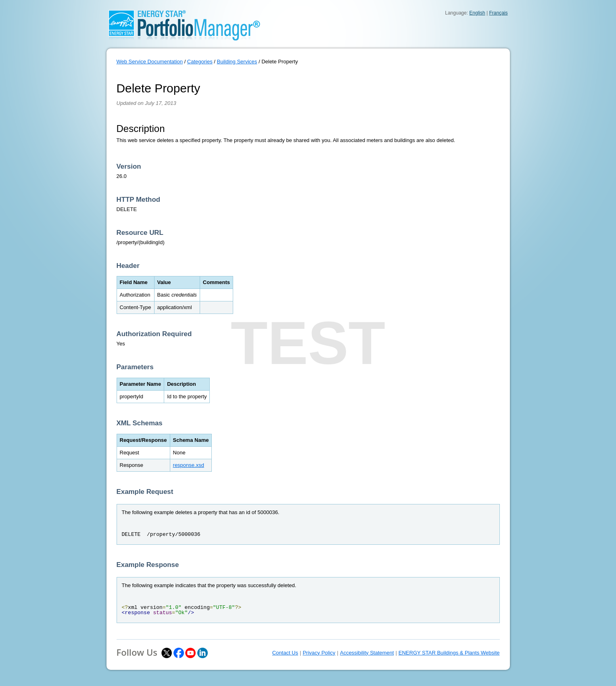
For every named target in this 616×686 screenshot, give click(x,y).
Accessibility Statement (367, 653)
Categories (200, 62)
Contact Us (285, 653)
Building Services (237, 62)
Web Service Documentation (150, 62)
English (477, 13)
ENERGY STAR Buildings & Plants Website (449, 653)
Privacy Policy (319, 653)
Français (498, 13)
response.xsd (189, 465)
